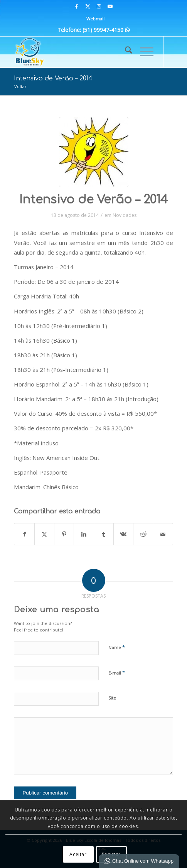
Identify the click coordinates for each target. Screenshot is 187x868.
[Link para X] (88, 6)
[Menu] (143, 52)
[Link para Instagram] (99, 6)
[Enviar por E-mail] (163, 534)
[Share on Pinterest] (64, 534)
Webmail (95, 19)
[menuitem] (95, 19)
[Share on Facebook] (24, 534)
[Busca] (125, 52)
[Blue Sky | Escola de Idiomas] (77, 52)
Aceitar (78, 854)
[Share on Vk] (123, 534)
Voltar (20, 86)
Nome (117, 647)
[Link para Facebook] (77, 6)
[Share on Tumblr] (104, 534)
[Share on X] (44, 534)
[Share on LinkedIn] (84, 534)
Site (112, 698)
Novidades (125, 215)
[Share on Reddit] (143, 534)
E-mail (117, 673)
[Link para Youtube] (110, 6)
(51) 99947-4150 (106, 30)
